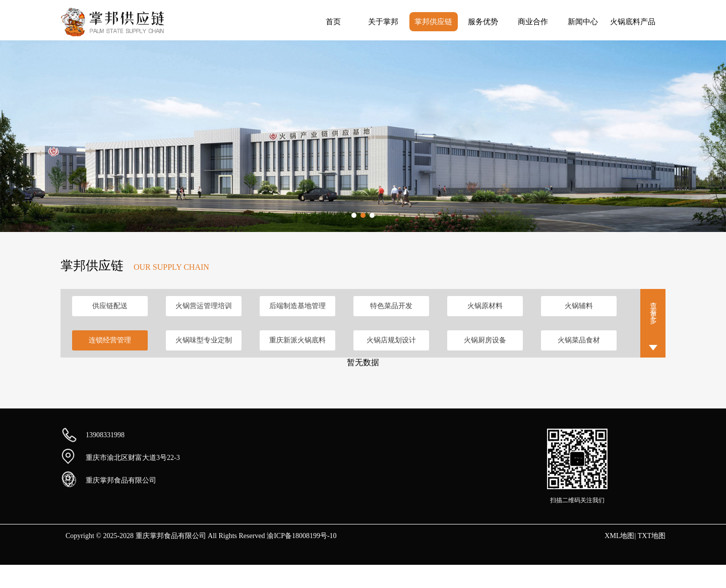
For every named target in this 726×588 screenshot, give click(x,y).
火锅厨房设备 (485, 340)
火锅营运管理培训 (204, 306)
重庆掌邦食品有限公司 (121, 480)
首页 (333, 22)
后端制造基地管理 (297, 306)
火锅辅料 (579, 306)
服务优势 (483, 22)
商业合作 (533, 22)
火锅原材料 (485, 306)
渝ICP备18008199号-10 (301, 536)
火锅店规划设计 (391, 340)
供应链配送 (110, 306)
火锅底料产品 (633, 22)
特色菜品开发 (391, 306)
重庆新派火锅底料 (297, 340)
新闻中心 (583, 22)
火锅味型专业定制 (204, 340)
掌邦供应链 (433, 22)
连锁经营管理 (110, 340)
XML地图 (619, 536)
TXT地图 (652, 536)
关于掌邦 (383, 22)
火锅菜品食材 (579, 340)
